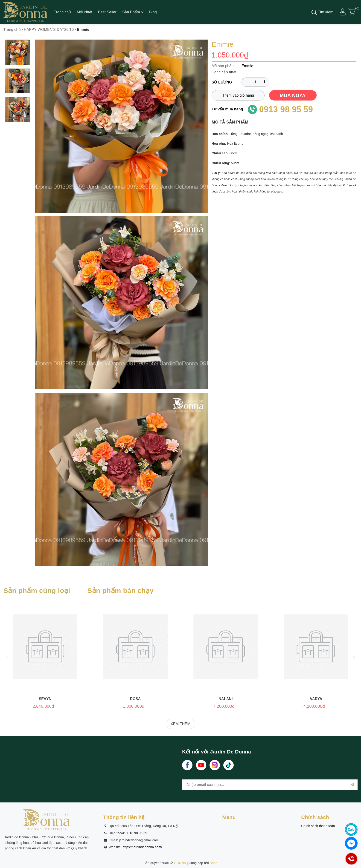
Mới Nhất (85, 12)
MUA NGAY (293, 95)
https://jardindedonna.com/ (143, 847)
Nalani (226, 699)
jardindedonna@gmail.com (139, 840)
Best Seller (107, 12)
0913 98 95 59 (286, 109)
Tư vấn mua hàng (227, 109)
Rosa (135, 699)
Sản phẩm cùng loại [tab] (37, 591)
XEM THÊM (180, 724)
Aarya (316, 699)
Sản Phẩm (133, 12)
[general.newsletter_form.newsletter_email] (270, 785)
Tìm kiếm (322, 12)
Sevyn (45, 699)
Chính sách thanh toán (318, 826)
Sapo (214, 863)
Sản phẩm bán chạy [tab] (120, 591)
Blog (153, 12)
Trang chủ (63, 12)
